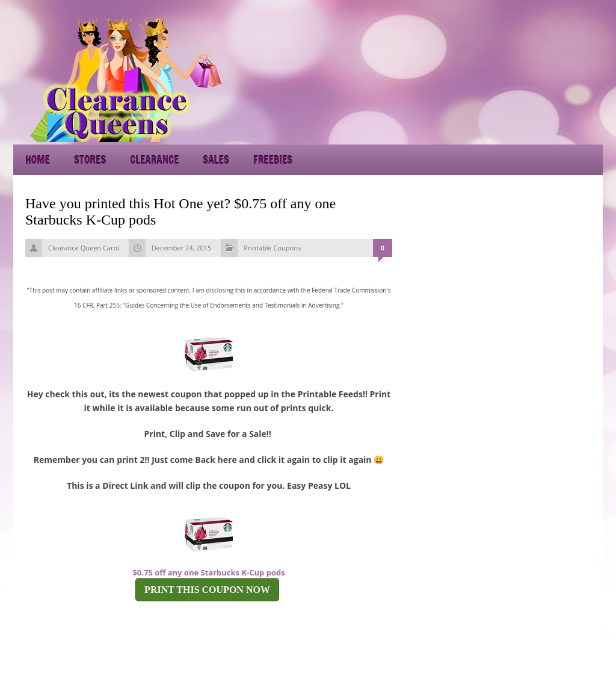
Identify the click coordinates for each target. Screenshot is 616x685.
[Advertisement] (494, 78)
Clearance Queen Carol (84, 248)
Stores (90, 160)
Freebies (273, 160)
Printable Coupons (272, 248)
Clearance (154, 160)
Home (38, 160)
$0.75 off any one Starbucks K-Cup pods (208, 572)
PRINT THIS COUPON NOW (207, 590)
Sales (216, 160)
